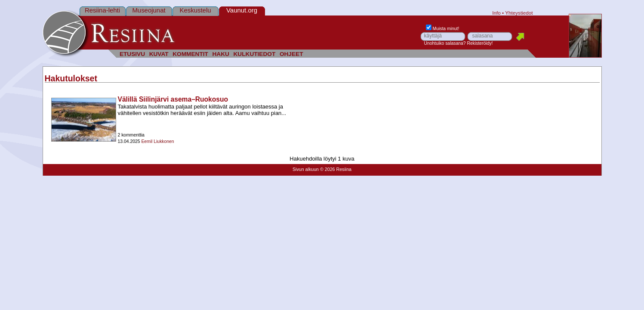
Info (496, 13)
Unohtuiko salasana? (445, 43)
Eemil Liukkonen (157, 141)
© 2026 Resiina (336, 169)
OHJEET (291, 54)
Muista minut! (443, 29)
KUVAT (159, 54)
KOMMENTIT (190, 54)
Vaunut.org (242, 10)
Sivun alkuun (306, 169)
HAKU (220, 54)
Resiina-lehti (102, 10)
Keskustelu (195, 10)
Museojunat (149, 10)
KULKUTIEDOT (255, 54)
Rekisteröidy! (480, 43)
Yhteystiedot (519, 13)
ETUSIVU (132, 54)
